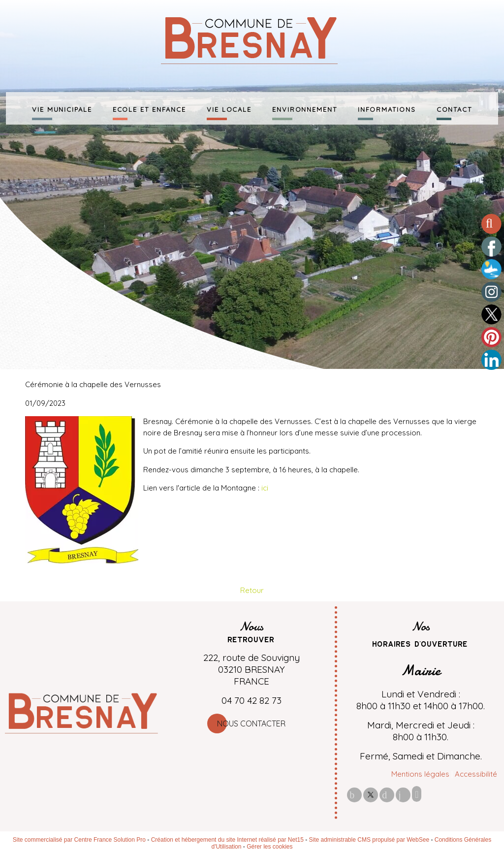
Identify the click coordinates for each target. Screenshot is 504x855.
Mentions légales (420, 774)
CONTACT (454, 108)
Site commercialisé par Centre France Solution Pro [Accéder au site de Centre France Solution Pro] (79, 840)
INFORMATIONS (387, 108)
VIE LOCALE (229, 108)
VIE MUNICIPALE (62, 108)
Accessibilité (476, 774)
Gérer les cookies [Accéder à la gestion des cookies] (269, 847)
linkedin (403, 795)
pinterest (387, 795)
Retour (252, 590)
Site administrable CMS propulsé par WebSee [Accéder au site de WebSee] (369, 840)
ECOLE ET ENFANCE (149, 108)
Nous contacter (251, 723)
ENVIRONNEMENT (305, 108)
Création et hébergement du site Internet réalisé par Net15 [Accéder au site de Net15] (227, 840)
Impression (417, 794)
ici (265, 488)
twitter (371, 795)
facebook (354, 795)
